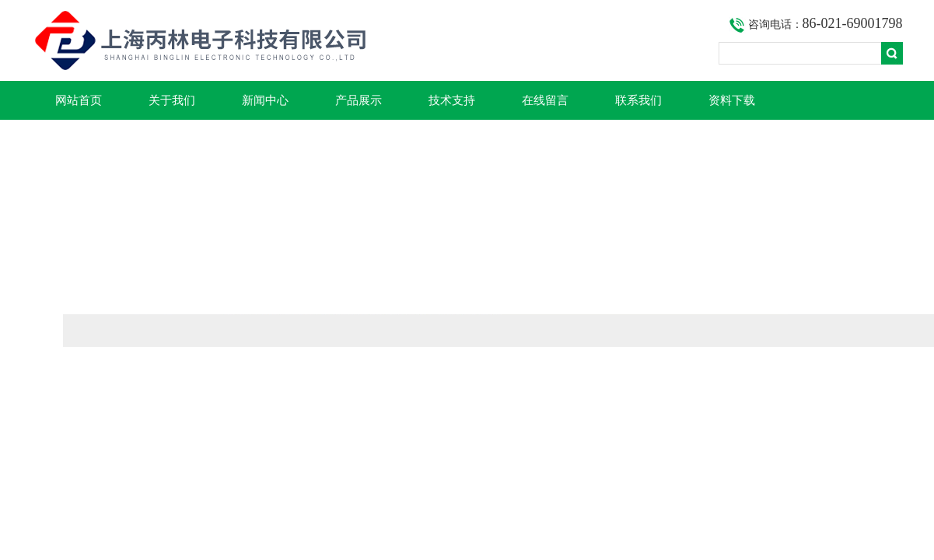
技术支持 (452, 100)
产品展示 (359, 100)
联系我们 (638, 100)
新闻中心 (265, 100)
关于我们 (172, 100)
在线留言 (545, 100)
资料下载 (732, 100)
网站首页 (79, 100)
